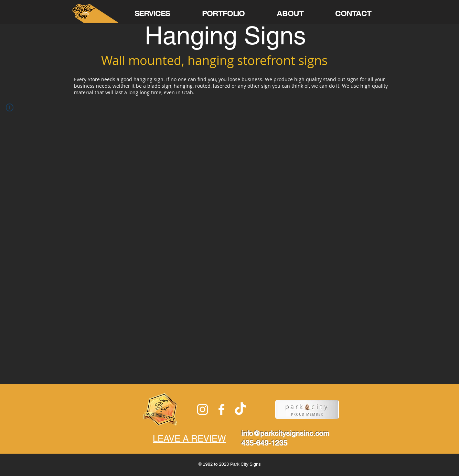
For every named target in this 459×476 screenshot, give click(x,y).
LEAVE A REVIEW (189, 439)
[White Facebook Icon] (221, 409)
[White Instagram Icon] (202, 409)
